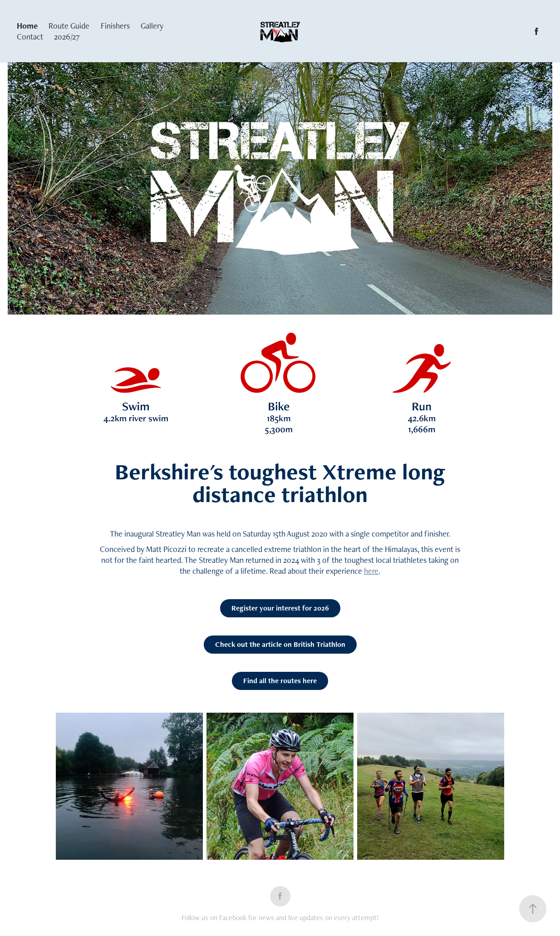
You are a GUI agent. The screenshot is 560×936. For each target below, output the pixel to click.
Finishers (115, 26)
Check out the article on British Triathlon (280, 644)
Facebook (234, 918)
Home (27, 26)
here (371, 571)
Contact (30, 37)
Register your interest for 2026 (280, 608)
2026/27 (67, 37)
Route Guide (69, 26)
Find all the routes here (280, 681)
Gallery (152, 26)
